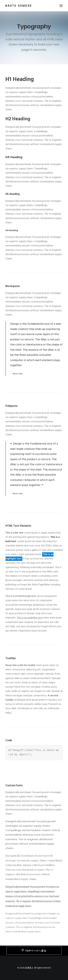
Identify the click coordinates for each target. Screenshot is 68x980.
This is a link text (14, 533)
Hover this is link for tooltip (20, 665)
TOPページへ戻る (34, 951)
